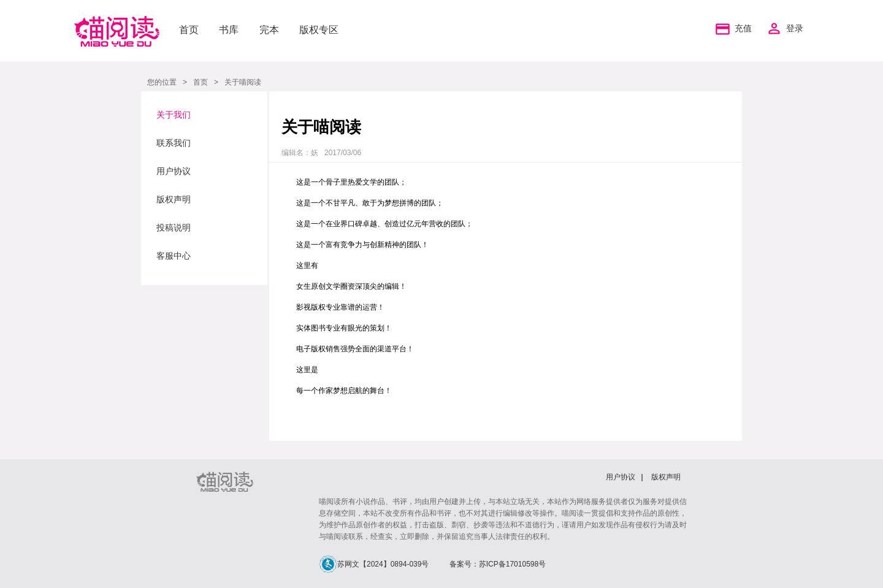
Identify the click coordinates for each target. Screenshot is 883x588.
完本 (269, 30)
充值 (732, 29)
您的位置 (162, 82)
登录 (795, 29)
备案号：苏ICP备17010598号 (498, 564)
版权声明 (174, 199)
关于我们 (174, 115)
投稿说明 (174, 227)
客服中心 (174, 256)
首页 (189, 30)
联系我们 (174, 143)
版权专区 (319, 30)
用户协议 (174, 171)
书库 (229, 30)
